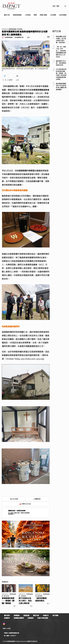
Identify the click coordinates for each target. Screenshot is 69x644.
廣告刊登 (36, 615)
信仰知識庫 (63, 15)
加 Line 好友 (13, 499)
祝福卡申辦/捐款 (43, 618)
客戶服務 (55, 615)
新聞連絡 (17, 615)
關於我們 (7, 615)
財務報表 (31, 618)
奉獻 (58, 6)
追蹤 (28, 37)
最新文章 (7, 15)
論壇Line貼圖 (7, 628)
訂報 (54, 6)
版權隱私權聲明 (19, 618)
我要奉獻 (11, 514)
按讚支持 (37, 499)
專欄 (35, 15)
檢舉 (48, 37)
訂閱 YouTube (25, 504)
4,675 (10, 80)
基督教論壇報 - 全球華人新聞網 (11, 6)
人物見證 (28, 15)
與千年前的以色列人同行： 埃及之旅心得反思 (25, 601)
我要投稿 (26, 615)
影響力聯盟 (43, 15)
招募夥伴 (7, 618)
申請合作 (46, 615)
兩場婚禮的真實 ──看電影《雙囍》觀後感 (8, 601)
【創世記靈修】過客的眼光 (42, 599)
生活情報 (53, 15)
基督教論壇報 (17, 15)
